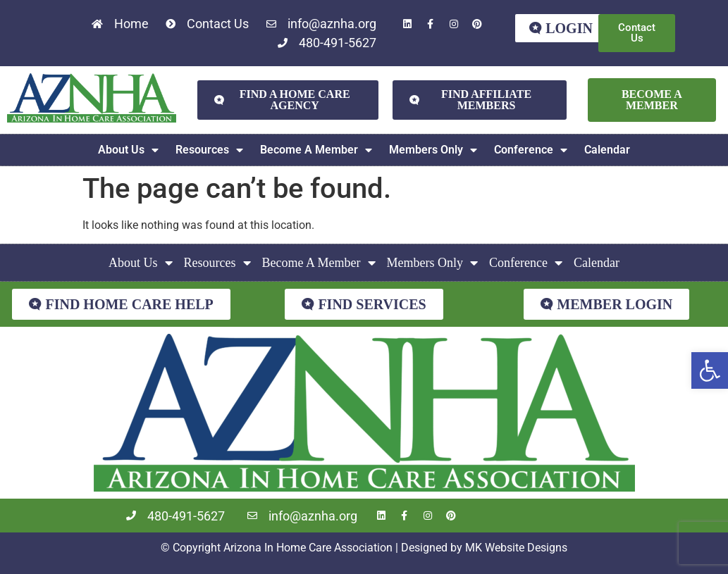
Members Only (433, 150)
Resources (209, 150)
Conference (531, 150)
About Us (128, 150)
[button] (710, 370)
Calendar (607, 150)
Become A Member (316, 150)
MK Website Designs (516, 548)
